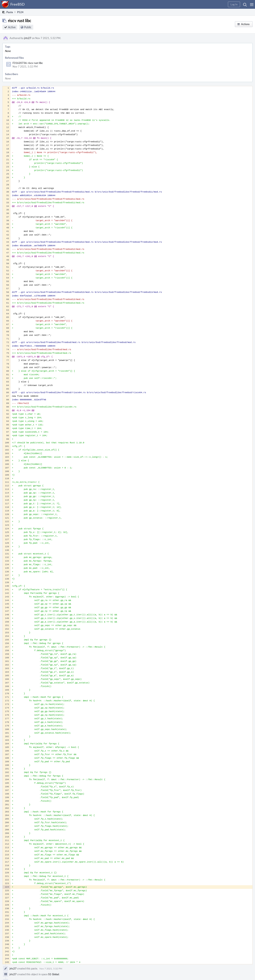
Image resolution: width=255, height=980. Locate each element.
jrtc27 (28, 38)
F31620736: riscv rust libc (28, 63)
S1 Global (54, 974)
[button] (252, 4)
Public (28, 27)
